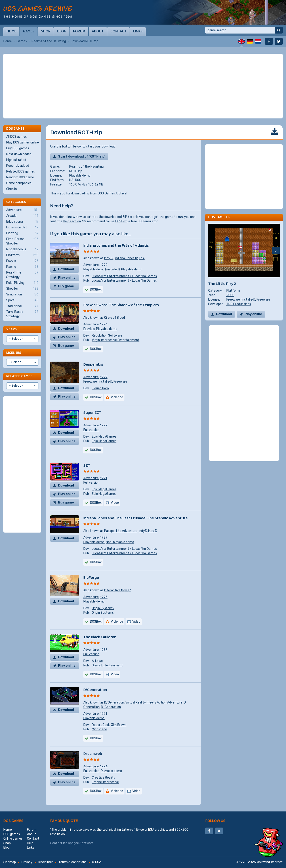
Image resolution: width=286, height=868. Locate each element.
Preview (89, 329)
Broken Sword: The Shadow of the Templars (121, 305)
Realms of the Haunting (49, 41)
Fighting (22, 233)
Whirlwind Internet (270, 862)
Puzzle (22, 261)
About (98, 31)
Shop (46, 31)
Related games (19, 376)
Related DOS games (21, 172)
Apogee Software (81, 843)
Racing (22, 267)
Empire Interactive (105, 782)
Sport (22, 300)
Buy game (66, 286)
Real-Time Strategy (22, 275)
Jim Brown (119, 725)
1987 (104, 650)
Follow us (215, 821)
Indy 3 (152, 531)
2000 (230, 295)
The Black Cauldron (100, 637)
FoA (142, 258)
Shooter (22, 289)
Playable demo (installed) (102, 269)
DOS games (13, 821)
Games (29, 31)
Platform (233, 291)
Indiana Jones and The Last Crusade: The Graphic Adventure (136, 518)
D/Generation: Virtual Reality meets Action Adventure (143, 703)
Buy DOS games (18, 148)
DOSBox (121, 221)
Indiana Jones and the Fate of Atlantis (116, 245)
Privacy (27, 862)
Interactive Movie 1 (118, 590)
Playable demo (80, 176)
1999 (104, 377)
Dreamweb (93, 753)
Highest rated (16, 160)
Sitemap (10, 862)
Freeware (120, 382)
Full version (91, 430)
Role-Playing (22, 283)
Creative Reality (104, 778)
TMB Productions (239, 304)
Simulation (22, 295)
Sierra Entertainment (107, 665)
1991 (103, 478)
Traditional (22, 306)
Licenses (14, 353)
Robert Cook (101, 725)
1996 (104, 324)
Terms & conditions (73, 862)
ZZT (87, 465)
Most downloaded (19, 154)
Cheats (12, 189)
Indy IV (109, 258)
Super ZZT (92, 412)
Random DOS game (20, 177)
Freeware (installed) (98, 382)
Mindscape (99, 729)
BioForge (91, 577)
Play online (67, 278)
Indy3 (143, 531)
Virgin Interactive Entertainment (116, 340)
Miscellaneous (22, 249)
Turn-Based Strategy (22, 314)
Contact (118, 31)
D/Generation (95, 690)
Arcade (22, 216)
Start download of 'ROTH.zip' (82, 157)
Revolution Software (107, 336)
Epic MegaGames (104, 437)
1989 (104, 538)
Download (66, 269)
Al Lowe (97, 661)
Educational (22, 222)
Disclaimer (45, 862)
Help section (72, 221)
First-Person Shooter (22, 241)
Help (30, 843)
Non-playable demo (120, 542)
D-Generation (111, 707)
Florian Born (100, 388)
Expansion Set (22, 228)
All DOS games (17, 137)
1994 (104, 766)
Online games (13, 839)
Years (11, 329)
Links (138, 31)
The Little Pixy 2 (222, 283)
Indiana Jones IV (126, 258)
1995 (104, 597)
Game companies (19, 183)
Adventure (91, 265)
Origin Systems (103, 608)
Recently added (18, 166)
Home (11, 31)
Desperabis (93, 364)
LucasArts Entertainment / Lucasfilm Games (124, 276)
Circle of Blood (115, 318)
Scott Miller (58, 843)
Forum (79, 31)
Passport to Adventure (121, 531)
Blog (62, 31)
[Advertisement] (143, 86)
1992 (104, 265)
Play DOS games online (23, 142)
